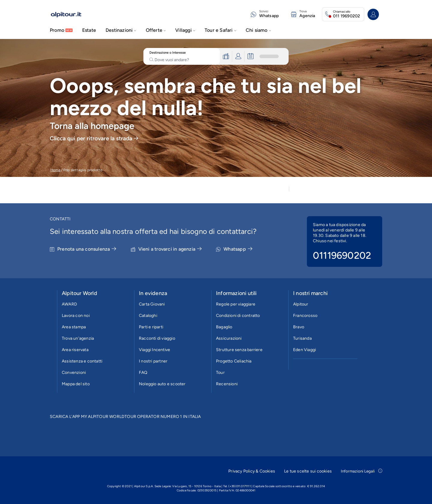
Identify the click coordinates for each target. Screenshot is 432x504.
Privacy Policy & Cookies (252, 471)
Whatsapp (238, 249)
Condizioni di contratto (238, 316)
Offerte (156, 30)
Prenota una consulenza (87, 249)
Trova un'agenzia (78, 338)
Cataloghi (148, 316)
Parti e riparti (151, 327)
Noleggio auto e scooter (162, 384)
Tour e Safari (220, 30)
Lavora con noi (76, 316)
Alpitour (301, 304)
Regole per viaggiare (236, 304)
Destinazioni (121, 30)
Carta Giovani (152, 304)
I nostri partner (153, 361)
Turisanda (302, 338)
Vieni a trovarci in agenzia (170, 249)
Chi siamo (258, 30)
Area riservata (75, 350)
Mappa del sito (76, 384)
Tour (220, 373)
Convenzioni (74, 373)
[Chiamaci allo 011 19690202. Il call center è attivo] (343, 14)
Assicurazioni (229, 338)
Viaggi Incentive (154, 350)
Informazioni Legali (361, 471)
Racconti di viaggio (157, 338)
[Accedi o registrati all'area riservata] (373, 14)
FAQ (143, 373)
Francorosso (305, 316)
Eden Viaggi (304, 350)
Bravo (299, 327)
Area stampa (74, 327)
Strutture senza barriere (239, 350)
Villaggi (185, 30)
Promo (57, 30)
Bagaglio (224, 327)
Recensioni (227, 384)
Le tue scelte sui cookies (308, 471)
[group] (216, 108)
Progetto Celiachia (234, 361)
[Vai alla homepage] (70, 14)
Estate (89, 30)
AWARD (69, 304)
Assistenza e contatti (82, 361)
